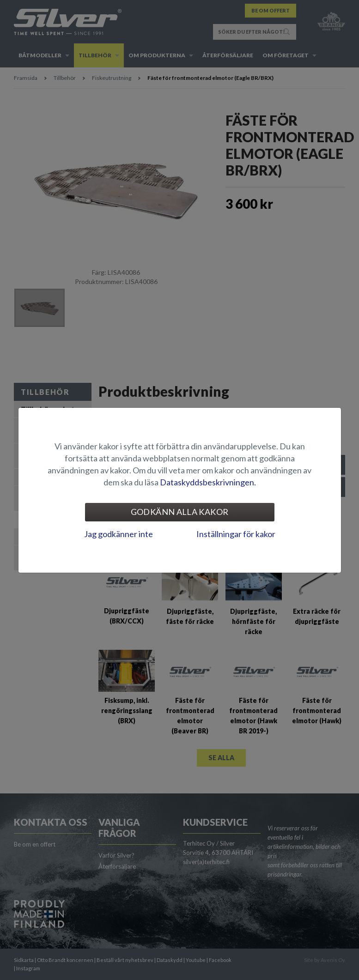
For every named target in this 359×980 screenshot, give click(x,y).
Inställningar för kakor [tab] (236, 534)
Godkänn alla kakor (179, 512)
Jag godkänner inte (119, 534)
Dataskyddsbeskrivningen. (208, 482)
